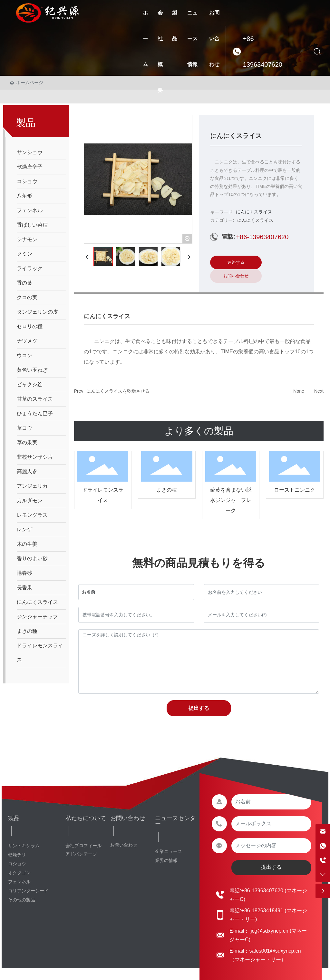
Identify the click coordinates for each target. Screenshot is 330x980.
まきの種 (167, 490)
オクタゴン (19, 873)
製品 (14, 818)
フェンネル (19, 882)
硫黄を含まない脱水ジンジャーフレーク (231, 500)
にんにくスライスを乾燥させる (118, 391)
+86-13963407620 (263, 52)
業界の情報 (166, 860)
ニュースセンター (175, 821)
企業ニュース (169, 851)
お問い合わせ (128, 818)
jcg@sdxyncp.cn (269, 931)
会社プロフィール (83, 846)
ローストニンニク (295, 490)
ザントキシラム (24, 846)
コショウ (17, 864)
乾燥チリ (17, 855)
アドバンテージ (81, 854)
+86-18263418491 (262, 911)
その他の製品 (22, 900)
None (299, 391)
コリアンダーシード (28, 891)
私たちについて (86, 818)
